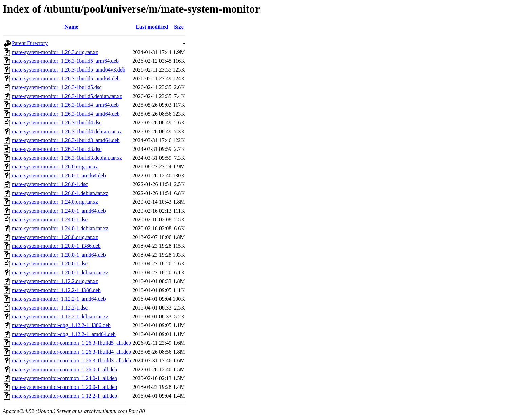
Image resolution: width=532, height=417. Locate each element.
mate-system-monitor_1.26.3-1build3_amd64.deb (66, 140)
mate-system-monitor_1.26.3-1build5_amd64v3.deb (69, 70)
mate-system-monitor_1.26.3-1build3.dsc (57, 149)
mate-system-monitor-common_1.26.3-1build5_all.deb (71, 343)
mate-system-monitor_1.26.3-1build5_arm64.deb (65, 61)
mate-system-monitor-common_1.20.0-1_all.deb (64, 387)
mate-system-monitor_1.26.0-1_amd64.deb (59, 175)
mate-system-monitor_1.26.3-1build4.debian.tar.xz (67, 131)
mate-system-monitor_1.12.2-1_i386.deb (56, 290)
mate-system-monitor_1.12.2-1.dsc (50, 308)
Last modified (152, 27)
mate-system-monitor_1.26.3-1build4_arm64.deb (65, 105)
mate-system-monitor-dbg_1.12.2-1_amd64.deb (64, 334)
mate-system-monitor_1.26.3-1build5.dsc (57, 87)
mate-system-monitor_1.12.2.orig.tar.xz (55, 281)
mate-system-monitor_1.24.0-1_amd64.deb (59, 211)
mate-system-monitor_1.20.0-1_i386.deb (56, 246)
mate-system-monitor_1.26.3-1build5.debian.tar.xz (67, 96)
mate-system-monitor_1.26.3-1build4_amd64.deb (66, 114)
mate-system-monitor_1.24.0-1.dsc (50, 220)
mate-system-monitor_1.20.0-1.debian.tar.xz (60, 272)
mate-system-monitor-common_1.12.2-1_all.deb (64, 396)
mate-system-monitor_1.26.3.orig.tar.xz (55, 52)
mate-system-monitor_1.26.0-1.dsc (50, 184)
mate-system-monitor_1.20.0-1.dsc (50, 264)
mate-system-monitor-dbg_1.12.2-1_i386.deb (61, 325)
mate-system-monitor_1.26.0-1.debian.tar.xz (60, 193)
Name (72, 27)
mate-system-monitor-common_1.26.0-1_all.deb (64, 369)
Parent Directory (30, 43)
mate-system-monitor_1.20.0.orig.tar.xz (55, 237)
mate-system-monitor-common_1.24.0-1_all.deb (64, 378)
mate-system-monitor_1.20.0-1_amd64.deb (59, 255)
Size (179, 27)
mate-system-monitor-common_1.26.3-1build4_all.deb (71, 352)
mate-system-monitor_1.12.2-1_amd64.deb (59, 299)
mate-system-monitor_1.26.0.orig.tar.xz (55, 167)
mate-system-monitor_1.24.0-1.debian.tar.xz (60, 228)
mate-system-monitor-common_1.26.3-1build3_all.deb (71, 361)
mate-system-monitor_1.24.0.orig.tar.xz (55, 202)
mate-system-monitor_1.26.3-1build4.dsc (57, 123)
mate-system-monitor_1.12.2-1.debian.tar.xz (60, 316)
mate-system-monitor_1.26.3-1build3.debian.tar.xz (67, 158)
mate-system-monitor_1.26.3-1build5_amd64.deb (66, 78)
